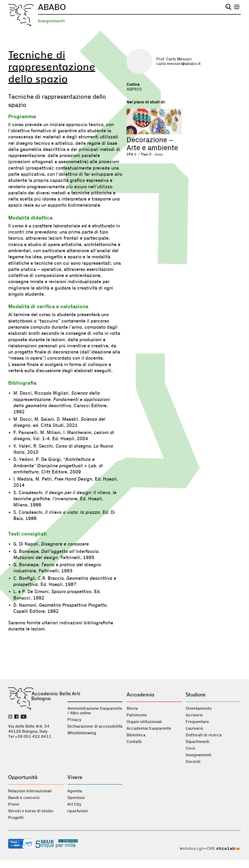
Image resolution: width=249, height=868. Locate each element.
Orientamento (199, 708)
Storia (132, 708)
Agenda (75, 791)
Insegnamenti (51, 21)
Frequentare (197, 722)
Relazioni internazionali (30, 791)
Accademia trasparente (149, 728)
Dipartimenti (198, 742)
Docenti (193, 762)
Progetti (16, 818)
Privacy (74, 720)
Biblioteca (136, 735)
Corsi (190, 748)
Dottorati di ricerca (204, 735)
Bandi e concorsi (24, 798)
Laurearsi (194, 728)
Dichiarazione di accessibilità (95, 726)
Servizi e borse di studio (31, 811)
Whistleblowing (82, 733)
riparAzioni (77, 811)
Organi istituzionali (144, 722)
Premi (14, 804)
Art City (74, 804)
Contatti (134, 742)
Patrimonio (137, 715)
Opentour (76, 798)
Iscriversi (194, 715)
